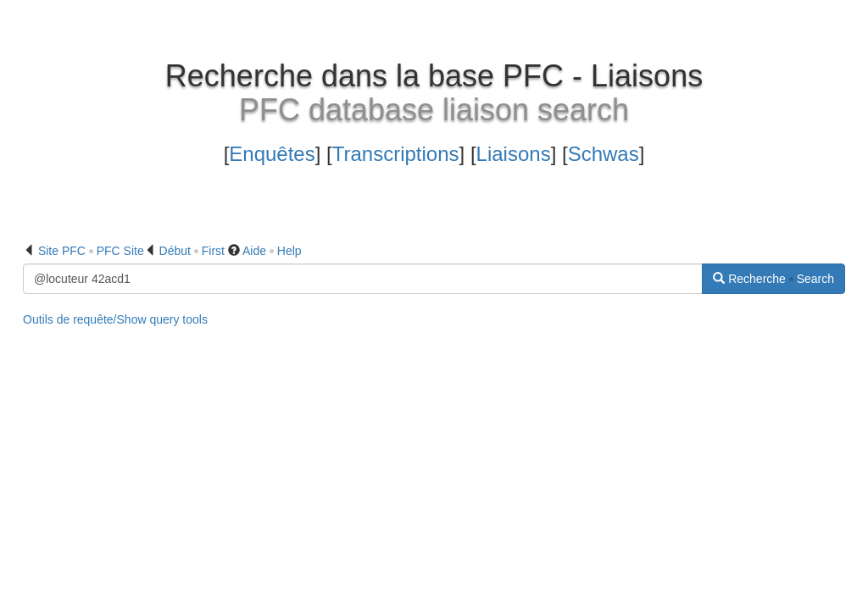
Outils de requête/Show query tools (115, 319)
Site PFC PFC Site (91, 251)
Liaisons (514, 154)
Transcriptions (396, 154)
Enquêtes (272, 154)
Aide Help (272, 251)
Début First (192, 251)
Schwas (604, 154)
